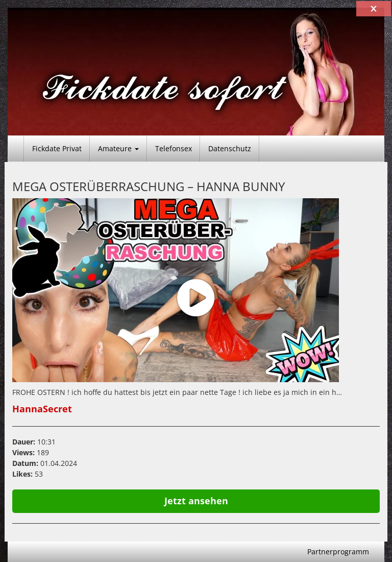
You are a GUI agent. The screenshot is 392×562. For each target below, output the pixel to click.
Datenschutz (230, 148)
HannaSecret (42, 409)
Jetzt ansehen (196, 501)
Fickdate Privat (57, 148)
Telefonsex (174, 148)
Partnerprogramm (338, 552)
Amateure (118, 148)
